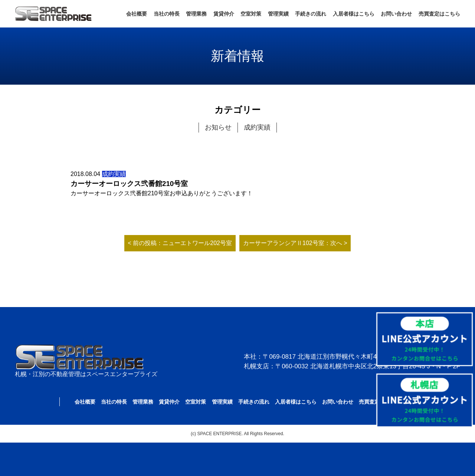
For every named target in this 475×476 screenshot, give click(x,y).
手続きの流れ (311, 14)
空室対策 (251, 14)
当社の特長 (167, 14)
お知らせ (218, 127)
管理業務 (196, 14)
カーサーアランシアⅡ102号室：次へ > (295, 243)
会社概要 (137, 14)
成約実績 (257, 127)
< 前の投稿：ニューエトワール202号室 (180, 243)
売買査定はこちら (439, 14)
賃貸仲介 (224, 14)
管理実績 (278, 14)
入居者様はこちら (354, 14)
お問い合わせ (396, 14)
